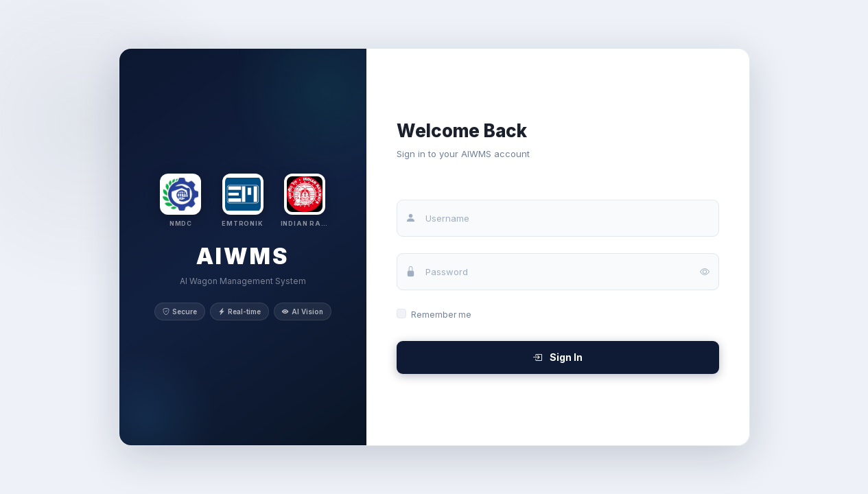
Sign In (558, 357)
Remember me (441, 315)
